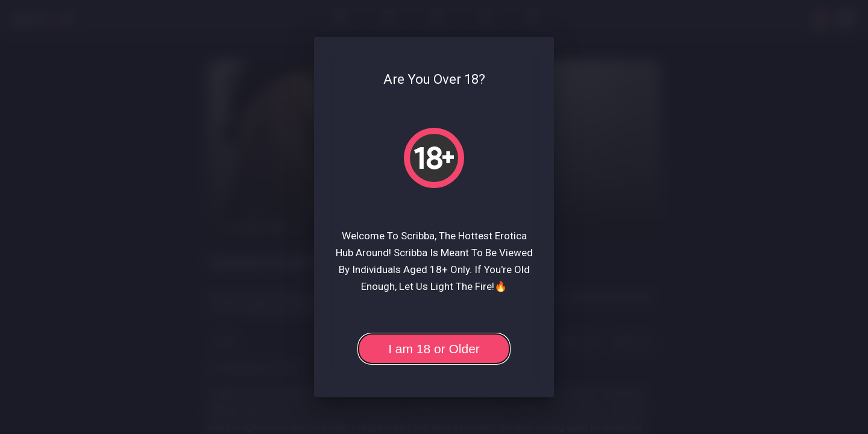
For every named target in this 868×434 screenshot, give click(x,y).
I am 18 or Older (434, 349)
